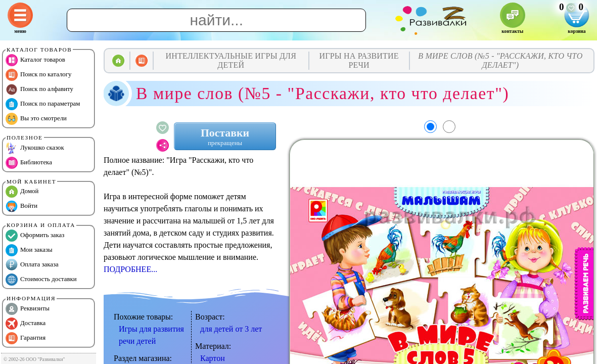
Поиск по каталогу (38, 75)
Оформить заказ (35, 236)
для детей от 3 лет (231, 329)
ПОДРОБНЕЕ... (130, 269)
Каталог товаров (35, 60)
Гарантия (26, 338)
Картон (213, 358)
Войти (21, 206)
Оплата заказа (32, 265)
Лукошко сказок (35, 148)
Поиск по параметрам (43, 104)
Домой (22, 192)
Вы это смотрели (36, 119)
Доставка (26, 324)
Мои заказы (29, 250)
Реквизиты (28, 309)
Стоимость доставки (41, 280)
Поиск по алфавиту (39, 89)
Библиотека (29, 163)
